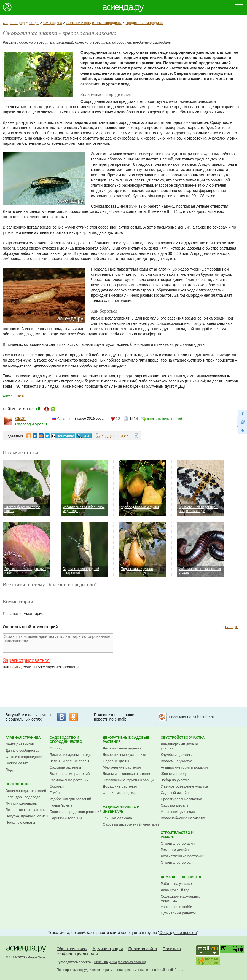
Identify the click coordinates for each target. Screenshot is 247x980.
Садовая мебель (175, 805)
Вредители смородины (145, 23)
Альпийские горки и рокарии (184, 767)
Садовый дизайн (175, 793)
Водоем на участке (176, 761)
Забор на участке (175, 780)
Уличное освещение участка (184, 786)
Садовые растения (65, 767)
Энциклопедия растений (26, 791)
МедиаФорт (37, 957)
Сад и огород (14, 23)
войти (16, 667)
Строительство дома (178, 843)
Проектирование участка (181, 799)
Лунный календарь (21, 803)
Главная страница (23, 738)
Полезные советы (20, 822)
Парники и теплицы (66, 818)
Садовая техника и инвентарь (121, 809)
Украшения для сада (178, 812)
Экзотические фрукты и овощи (128, 780)
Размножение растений (69, 780)
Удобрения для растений (70, 799)
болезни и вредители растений (46, 42)
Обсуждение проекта (178, 933)
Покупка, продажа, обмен (27, 816)
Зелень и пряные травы (69, 761)
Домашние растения (120, 786)
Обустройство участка (183, 738)
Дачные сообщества (22, 750)
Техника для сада (117, 818)
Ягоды (34, 23)
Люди (10, 769)
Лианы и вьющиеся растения (127, 774)
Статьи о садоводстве (24, 757)
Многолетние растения (122, 767)
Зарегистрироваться (26, 660)
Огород (56, 748)
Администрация (108, 949)
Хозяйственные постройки (182, 856)
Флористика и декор (120, 793)
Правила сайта (143, 949)
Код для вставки (115, 436)
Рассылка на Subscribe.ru (191, 717)
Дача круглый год (175, 890)
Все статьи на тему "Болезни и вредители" (50, 584)
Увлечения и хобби (176, 907)
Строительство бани (178, 862)
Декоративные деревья (122, 748)
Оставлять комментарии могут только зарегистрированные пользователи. (58, 643)
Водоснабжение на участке (183, 818)
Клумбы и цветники (177, 755)
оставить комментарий (164, 419)
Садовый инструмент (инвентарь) (131, 824)
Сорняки (57, 786)
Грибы (55, 793)
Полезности (17, 784)
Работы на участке (176, 884)
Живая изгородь (174, 774)
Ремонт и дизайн (175, 850)
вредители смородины (152, 42)
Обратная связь (72, 949)
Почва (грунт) (61, 805)
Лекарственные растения (27, 810)
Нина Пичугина (105, 962)
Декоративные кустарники (124, 755)
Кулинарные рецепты (178, 913)
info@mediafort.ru (170, 970)
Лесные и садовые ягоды (71, 755)
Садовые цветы (116, 761)
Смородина (53, 23)
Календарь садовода (23, 797)
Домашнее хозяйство (182, 877)
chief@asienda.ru (132, 962)
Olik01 (20, 396)
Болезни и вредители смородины (94, 23)
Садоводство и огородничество (66, 740)
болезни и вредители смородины (103, 42)
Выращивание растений (70, 774)
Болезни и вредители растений (76, 812)
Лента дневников (20, 744)
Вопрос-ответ (17, 763)
